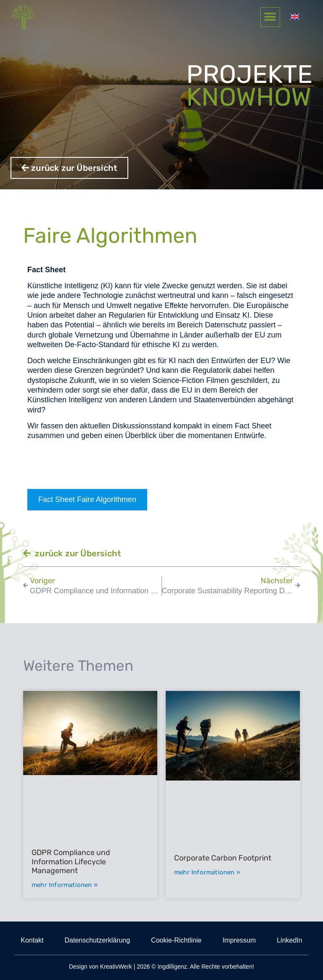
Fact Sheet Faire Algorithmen (87, 499)
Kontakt (32, 940)
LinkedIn (290, 940)
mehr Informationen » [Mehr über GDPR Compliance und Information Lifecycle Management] (65, 885)
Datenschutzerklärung (97, 940)
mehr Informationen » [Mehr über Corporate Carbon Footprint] (207, 872)
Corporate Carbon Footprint (223, 858)
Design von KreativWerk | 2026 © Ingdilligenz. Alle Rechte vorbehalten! (161, 967)
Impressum (239, 940)
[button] (279, 17)
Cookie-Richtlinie (176, 940)
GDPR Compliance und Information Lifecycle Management (71, 862)
